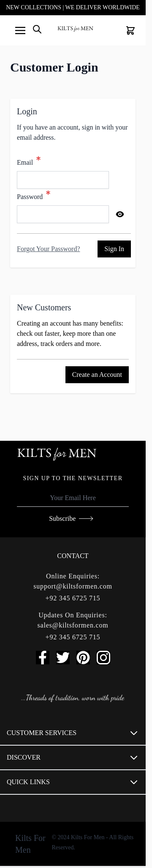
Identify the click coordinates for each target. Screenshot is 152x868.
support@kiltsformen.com (73, 586)
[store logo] (75, 29)
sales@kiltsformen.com (73, 625)
